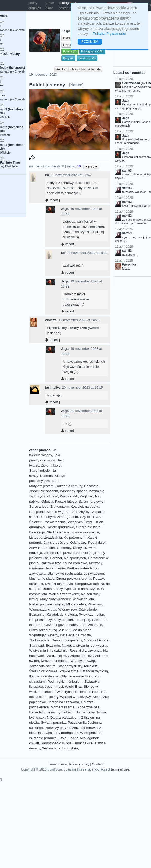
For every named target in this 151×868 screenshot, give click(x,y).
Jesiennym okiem (60, 712)
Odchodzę (78, 543)
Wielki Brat (73, 687)
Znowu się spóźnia (44, 491)
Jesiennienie (55, 568)
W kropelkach (91, 733)
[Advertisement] (87, 464)
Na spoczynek (75, 558)
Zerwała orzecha (42, 548)
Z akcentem (59, 507)
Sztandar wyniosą (94, 671)
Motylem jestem (41, 486)
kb (47, 175)
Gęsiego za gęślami (67, 640)
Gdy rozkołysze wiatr (76, 676)
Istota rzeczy (53, 589)
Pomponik (37, 512)
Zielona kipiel (51, 465)
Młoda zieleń (76, 604)
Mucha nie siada (42, 579)
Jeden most (54, 687)
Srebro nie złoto (88, 527)
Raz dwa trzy (51, 563)
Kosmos (46, 476)
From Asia (70, 748)
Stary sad (36, 645)
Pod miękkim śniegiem (65, 681)
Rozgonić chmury (69, 486)
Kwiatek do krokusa (62, 615)
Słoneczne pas (88, 707)
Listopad (36, 537)
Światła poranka (53, 723)
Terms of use (57, 764)
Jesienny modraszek (62, 733)
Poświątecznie (55, 522)
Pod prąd (88, 553)
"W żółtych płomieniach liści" (77, 692)
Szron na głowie (91, 501)
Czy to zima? (90, 517)
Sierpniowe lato (87, 584)
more (91, 167)
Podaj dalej (97, 543)
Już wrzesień (94, 573)
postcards (66, 8)
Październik (77, 723)
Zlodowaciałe (39, 640)
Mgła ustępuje (48, 676)
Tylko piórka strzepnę (74, 620)
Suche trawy (85, 712)
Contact (98, 764)
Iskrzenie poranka (43, 738)
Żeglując (86, 496)
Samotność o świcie (56, 743)
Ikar (32, 676)
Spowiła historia (96, 640)
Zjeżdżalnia (53, 537)
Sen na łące (51, 748)
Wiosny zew (68, 609)
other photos (78, 69)
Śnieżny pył (81, 512)
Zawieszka (37, 573)
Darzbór (56, 558)
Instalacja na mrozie (75, 635)
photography (68, 3)
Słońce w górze (58, 512)
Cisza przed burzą (43, 630)
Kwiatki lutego (66, 501)
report (51, 200)
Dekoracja (37, 532)
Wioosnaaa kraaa (43, 609)
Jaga (65, 209)
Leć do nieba (81, 630)
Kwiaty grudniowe (60, 527)
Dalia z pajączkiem (65, 717)
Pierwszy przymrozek (61, 728)
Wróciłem (95, 604)
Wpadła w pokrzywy (75, 697)
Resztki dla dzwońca (85, 651)
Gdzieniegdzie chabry (61, 625)
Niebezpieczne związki (47, 604)
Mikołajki (91, 666)
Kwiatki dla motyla (59, 584)
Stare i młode (39, 471)
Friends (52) (70, 45)
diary (49, 8)
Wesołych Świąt (80, 522)
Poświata (91, 486)
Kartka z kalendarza (82, 568)
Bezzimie (53, 645)
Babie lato (37, 712)
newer (94, 69)
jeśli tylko (53, 387)
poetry (33, 3)
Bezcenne (37, 615)
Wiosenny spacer (73, 491)
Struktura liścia (58, 532)
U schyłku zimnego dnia (60, 517)
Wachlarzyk (69, 496)
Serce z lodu (39, 507)
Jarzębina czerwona (64, 702)
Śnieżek (35, 522)
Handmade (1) (87, 58)
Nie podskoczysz (42, 620)
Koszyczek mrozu (85, 532)
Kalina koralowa (75, 563)
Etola (63, 738)
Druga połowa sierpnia (74, 579)
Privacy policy (79, 764)
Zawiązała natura (42, 666)
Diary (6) (68, 58)
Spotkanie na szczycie (82, 589)
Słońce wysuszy (70, 666)
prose (50, 3)
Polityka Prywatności (109, 34)
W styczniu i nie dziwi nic (48, 651)
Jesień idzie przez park (62, 553)
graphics (35, 8)
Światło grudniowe (43, 671)
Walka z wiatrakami (64, 594)
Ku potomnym (75, 537)
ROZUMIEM (90, 42)
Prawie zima (69, 671)
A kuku (64, 630)
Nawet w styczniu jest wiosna (84, 645)
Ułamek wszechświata (65, 573)
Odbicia (47, 501)
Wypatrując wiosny (43, 635)
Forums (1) (70, 51)
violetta (51, 320)
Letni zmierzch (91, 625)
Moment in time (63, 707)
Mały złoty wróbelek (55, 599)
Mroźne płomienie (55, 661)
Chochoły (64, 548)
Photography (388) (92, 51)
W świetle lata (83, 599)
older (61, 69)
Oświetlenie (88, 609)
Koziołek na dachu (85, 507)
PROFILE (69, 38)
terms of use (120, 769)
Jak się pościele (56, 543)
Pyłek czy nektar (91, 615)
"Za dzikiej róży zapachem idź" (69, 656)
